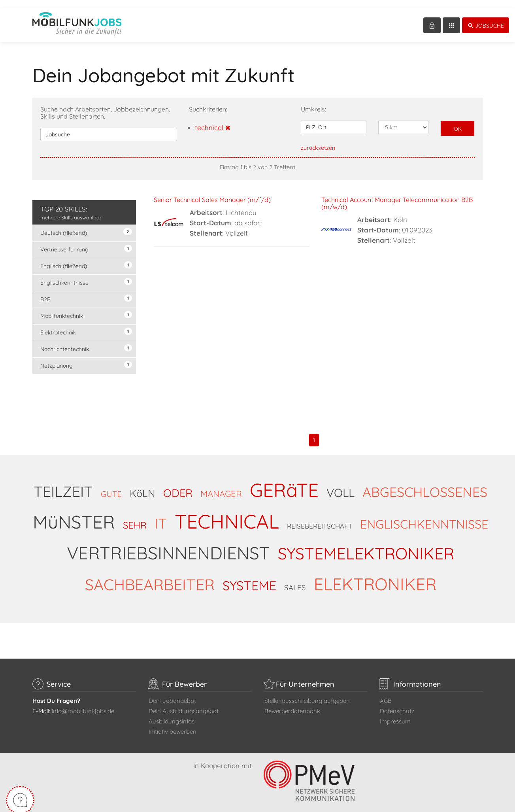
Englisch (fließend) (86, 257)
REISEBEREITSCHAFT (320, 518)
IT (161, 515)
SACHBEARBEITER (150, 576)
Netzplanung (86, 357)
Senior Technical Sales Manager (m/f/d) (212, 191)
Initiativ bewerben (173, 723)
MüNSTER (74, 513)
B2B (86, 290)
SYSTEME (249, 577)
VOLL (341, 484)
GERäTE (284, 482)
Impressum (395, 713)
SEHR (135, 517)
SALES (295, 579)
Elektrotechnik (86, 324)
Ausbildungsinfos (172, 713)
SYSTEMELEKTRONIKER (366, 545)
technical (213, 119)
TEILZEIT (63, 483)
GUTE (111, 486)
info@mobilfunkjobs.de (83, 703)
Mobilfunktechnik (86, 307)
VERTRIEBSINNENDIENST (168, 545)
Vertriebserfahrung (86, 241)
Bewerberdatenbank (292, 703)
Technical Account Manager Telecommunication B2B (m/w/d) (397, 195)
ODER (178, 485)
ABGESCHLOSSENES (425, 484)
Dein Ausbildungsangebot (184, 703)
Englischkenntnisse (86, 274)
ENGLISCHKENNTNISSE (424, 516)
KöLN (142, 485)
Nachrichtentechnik (86, 340)
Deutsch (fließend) (86, 224)
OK (458, 121)
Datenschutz (397, 703)
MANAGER (221, 485)
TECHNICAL (227, 513)
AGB (386, 692)
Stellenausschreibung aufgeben (307, 692)
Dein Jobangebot (172, 692)
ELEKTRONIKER (375, 576)
